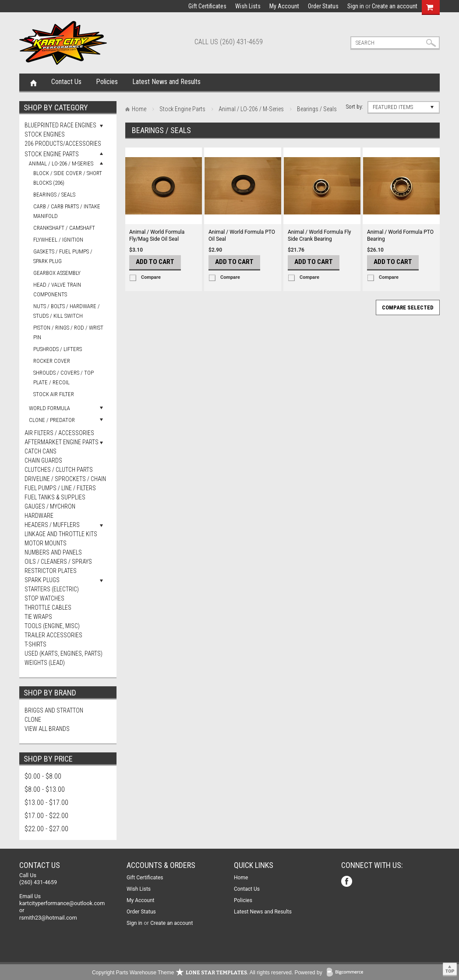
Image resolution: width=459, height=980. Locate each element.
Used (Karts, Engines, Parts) (64, 653)
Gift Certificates (207, 6)
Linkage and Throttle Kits (61, 534)
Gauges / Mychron (50, 506)
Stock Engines (45, 134)
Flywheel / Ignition (58, 240)
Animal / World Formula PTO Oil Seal (242, 235)
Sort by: (355, 107)
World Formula (49, 408)
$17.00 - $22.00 (46, 816)
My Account (284, 6)
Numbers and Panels (53, 552)
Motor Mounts (46, 543)
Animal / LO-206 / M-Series (61, 163)
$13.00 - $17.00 (46, 803)
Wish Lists (248, 6)
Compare (151, 277)
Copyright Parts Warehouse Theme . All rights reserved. (192, 973)
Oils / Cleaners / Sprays (58, 562)
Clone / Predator (52, 420)
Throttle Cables (48, 608)
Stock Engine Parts (52, 154)
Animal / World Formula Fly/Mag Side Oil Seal (157, 235)
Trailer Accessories (53, 635)
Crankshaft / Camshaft (64, 228)
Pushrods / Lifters (58, 349)
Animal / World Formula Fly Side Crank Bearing (320, 235)
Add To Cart (155, 262)
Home (34, 82)
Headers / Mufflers (52, 525)
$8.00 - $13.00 (45, 789)
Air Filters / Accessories (59, 433)
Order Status (323, 6)
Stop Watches (44, 598)
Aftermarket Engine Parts (62, 442)
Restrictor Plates (51, 571)
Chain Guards (43, 460)
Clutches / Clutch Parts (59, 470)
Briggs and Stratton (54, 710)
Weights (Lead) (45, 663)
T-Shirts (35, 644)
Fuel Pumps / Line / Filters (60, 488)
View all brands (47, 729)
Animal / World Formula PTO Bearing (400, 235)
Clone (33, 720)
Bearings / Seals (54, 195)
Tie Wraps (38, 617)
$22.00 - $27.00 (46, 829)
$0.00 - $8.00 (43, 776)
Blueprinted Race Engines (60, 125)
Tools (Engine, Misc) (52, 626)
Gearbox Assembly (57, 273)
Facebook (348, 882)
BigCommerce (347, 973)
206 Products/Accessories (63, 144)
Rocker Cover (52, 361)
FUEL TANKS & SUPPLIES (55, 497)
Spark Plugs (42, 580)
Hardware (39, 516)
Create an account (395, 6)
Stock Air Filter (54, 394)
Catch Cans (41, 451)
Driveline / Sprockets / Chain (65, 479)
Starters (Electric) (52, 589)
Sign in (356, 6)
